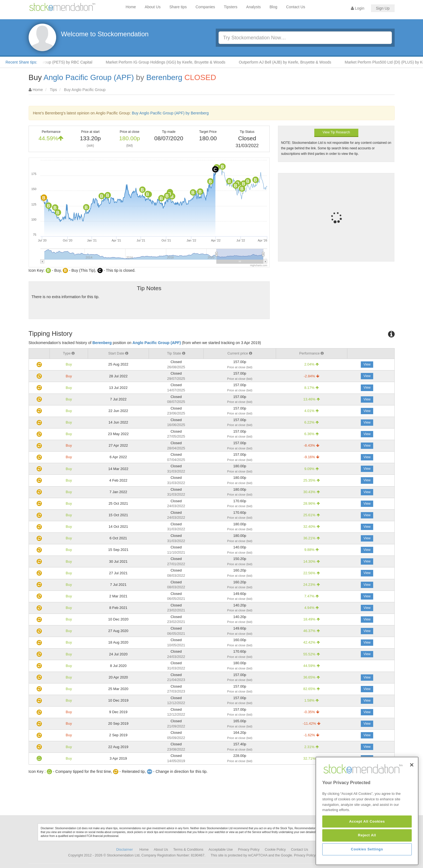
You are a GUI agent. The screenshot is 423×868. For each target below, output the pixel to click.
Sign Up (383, 8)
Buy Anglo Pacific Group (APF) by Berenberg (170, 113)
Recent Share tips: (21, 62)
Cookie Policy (275, 850)
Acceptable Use (221, 850)
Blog (274, 7)
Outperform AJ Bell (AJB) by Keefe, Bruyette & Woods (293, 62)
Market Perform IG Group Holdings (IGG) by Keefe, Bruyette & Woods (173, 62)
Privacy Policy (249, 850)
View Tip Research (336, 132)
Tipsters (230, 7)
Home (131, 7)
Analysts (254, 7)
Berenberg (164, 77)
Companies (205, 7)
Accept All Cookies (367, 859)
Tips (53, 90)
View (367, 364)
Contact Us (296, 7)
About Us (153, 7)
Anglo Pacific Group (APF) (89, 77)
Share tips (178, 7)
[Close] (412, 802)
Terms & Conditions (188, 850)
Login (358, 8)
